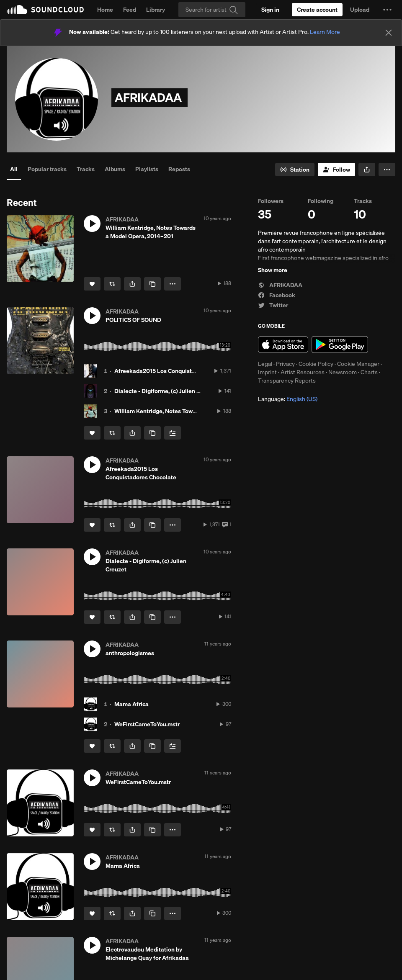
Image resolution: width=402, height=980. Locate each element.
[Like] (92, 284)
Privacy (285, 364)
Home (105, 10)
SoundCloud (45, 10)
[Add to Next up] (173, 433)
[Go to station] (295, 170)
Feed (130, 10)
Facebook (277, 295)
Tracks (86, 169)
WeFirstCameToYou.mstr (147, 724)
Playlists (147, 169)
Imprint (267, 372)
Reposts (179, 169)
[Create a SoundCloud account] (317, 10)
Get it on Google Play (340, 345)
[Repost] (112, 284)
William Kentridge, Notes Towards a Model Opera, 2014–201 (194, 411)
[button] (387, 10)
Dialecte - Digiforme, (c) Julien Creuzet (166, 391)
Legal (265, 364)
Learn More (325, 32)
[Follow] (336, 170)
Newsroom (343, 372)
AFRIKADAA (280, 285)
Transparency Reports (287, 381)
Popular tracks (47, 169)
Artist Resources (303, 372)
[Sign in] (270, 10)
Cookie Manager (358, 364)
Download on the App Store (283, 345)
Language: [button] (288, 399)
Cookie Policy (316, 364)
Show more (273, 270)
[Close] (389, 33)
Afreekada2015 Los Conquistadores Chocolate (177, 371)
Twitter (273, 305)
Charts (369, 372)
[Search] (212, 10)
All (14, 169)
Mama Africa (131, 704)
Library (156, 10)
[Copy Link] (152, 284)
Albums (115, 169)
